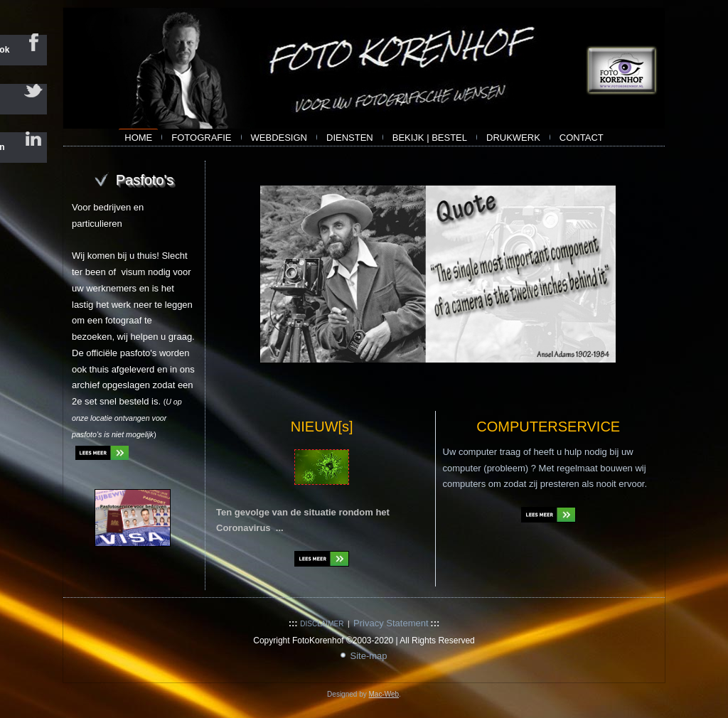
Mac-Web (384, 694)
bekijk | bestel (430, 138)
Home (138, 138)
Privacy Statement (391, 623)
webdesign (279, 138)
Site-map (368, 656)
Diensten (350, 138)
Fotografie (201, 138)
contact (582, 138)
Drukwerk (513, 138)
